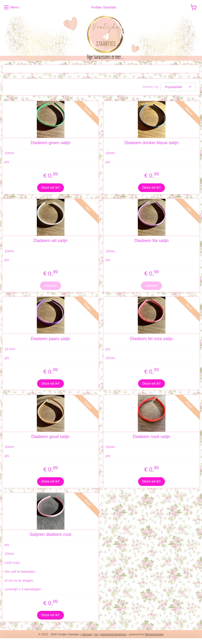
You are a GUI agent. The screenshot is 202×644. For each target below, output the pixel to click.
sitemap (87, 634)
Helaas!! (50, 285)
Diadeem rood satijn (151, 436)
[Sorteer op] (178, 87)
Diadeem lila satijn (151, 241)
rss (96, 634)
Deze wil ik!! (50, 187)
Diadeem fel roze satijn (152, 338)
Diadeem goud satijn (50, 436)
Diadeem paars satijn (50, 338)
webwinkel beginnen (113, 634)
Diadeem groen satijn (50, 143)
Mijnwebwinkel (154, 634)
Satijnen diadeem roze (50, 534)
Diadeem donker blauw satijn (151, 143)
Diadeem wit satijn (50, 241)
